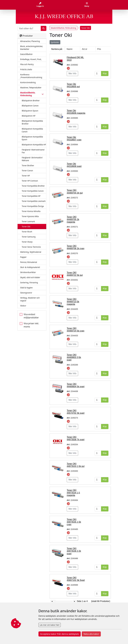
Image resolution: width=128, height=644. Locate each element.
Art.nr (85, 49)
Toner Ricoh (27, 232)
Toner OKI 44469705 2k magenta (73, 219)
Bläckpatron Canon (30, 106)
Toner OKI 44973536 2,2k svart (74, 551)
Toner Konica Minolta (31, 211)
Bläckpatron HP (29, 116)
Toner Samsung (29, 237)
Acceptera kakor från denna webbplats (60, 634)
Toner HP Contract (30, 181)
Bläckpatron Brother (31, 101)
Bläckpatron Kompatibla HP (34, 145)
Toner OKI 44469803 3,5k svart (74, 357)
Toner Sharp (27, 242)
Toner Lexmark (28, 221)
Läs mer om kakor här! (50, 625)
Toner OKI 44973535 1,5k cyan (74, 522)
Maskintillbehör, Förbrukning (63, 28)
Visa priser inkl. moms (31, 325)
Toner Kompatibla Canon (33, 191)
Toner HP (26, 176)
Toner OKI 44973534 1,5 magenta (73, 493)
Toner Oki (26, 227)
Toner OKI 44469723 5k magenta (73, 302)
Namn (70, 49)
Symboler (55, 42)
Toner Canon (27, 171)
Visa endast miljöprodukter (31, 316)
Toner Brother (28, 165)
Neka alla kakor (91, 634)
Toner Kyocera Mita (30, 216)
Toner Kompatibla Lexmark (34, 201)
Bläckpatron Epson (30, 111)
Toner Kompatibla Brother (33, 186)
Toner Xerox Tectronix (31, 247)
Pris (99, 49)
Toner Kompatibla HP (31, 196)
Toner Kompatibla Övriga (33, 206)
